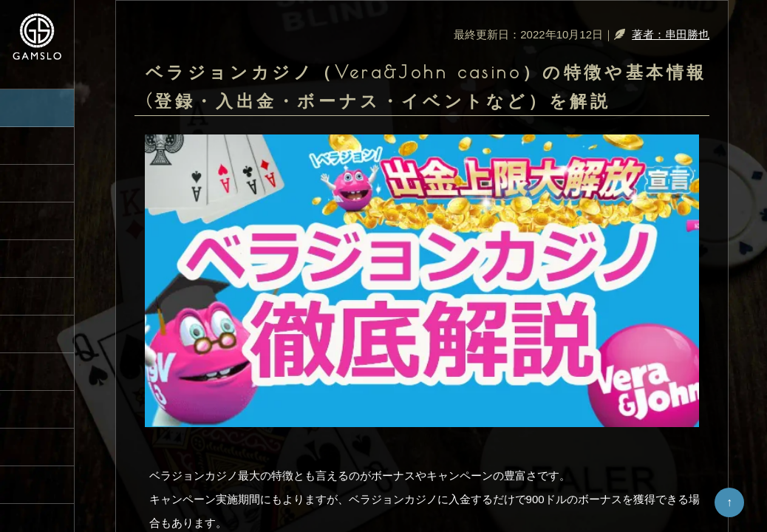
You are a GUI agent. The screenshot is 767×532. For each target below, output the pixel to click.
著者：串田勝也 (671, 34)
